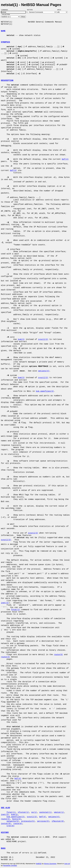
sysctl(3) (43, 339)
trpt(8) (11, 826)
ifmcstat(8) (58, 821)
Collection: (6, 14)
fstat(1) (16, 610)
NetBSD (39, 864)
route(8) (58, 655)
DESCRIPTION (7, 81)
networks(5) (13, 821)
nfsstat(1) (23, 812)
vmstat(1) (59, 812)
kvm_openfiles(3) (45, 391)
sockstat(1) (45, 812)
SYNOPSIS (5, 42)
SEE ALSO (5, 808)
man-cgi (67, 864)
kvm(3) (21, 339)
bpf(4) (65, 159)
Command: (5, 10)
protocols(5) (28, 821)
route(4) (5, 657)
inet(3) (5, 603)
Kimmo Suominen (50, 864)
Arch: (60, 10)
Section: (30, 10)
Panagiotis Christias (10, 865)
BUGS (3, 848)
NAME (3, 31)
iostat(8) (6, 824)
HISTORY (5, 833)
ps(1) (34, 812)
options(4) (44, 371)
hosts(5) (17, 819)
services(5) (43, 821)
